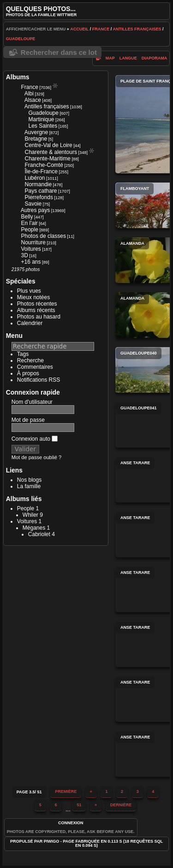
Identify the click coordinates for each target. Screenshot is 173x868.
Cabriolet (39, 534)
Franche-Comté (44, 165)
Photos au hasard (39, 317)
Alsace (33, 100)
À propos (28, 373)
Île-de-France (41, 171)
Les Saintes (43, 126)
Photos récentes (37, 304)
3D (25, 255)
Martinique (42, 119)
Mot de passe (28, 420)
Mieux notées (33, 297)
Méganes (34, 528)
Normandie (39, 184)
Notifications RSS (39, 380)
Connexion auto (35, 439)
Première (66, 791)
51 (79, 805)
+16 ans (31, 262)
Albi (29, 94)
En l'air (30, 223)
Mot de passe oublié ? (36, 457)
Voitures (31, 249)
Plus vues (29, 291)
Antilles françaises (137, 29)
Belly (27, 217)
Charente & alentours (51, 152)
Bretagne (36, 139)
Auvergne (36, 132)
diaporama (155, 58)
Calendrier (30, 323)
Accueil (79, 29)
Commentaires (35, 367)
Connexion (71, 823)
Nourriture (33, 242)
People (30, 230)
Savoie (33, 204)
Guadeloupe (21, 39)
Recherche (30, 360)
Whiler (30, 515)
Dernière (121, 805)
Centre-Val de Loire (49, 145)
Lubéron (35, 178)
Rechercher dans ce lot (59, 52)
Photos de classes (44, 236)
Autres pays (35, 210)
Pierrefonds (39, 197)
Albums (18, 77)
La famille (29, 486)
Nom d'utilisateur (32, 402)
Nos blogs (29, 480)
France (101, 29)
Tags (23, 354)
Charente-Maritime (48, 159)
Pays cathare (41, 191)
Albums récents (36, 310)
